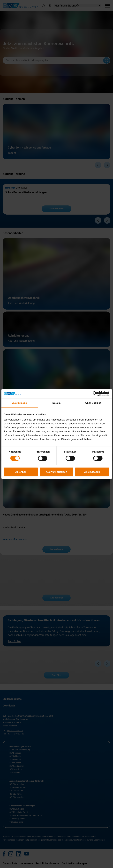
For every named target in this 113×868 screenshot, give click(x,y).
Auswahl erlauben (57, 472)
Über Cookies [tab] (93, 403)
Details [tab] (57, 403)
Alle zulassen (92, 472)
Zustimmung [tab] (20, 403)
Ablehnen (21, 472)
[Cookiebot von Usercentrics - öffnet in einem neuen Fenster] (95, 394)
